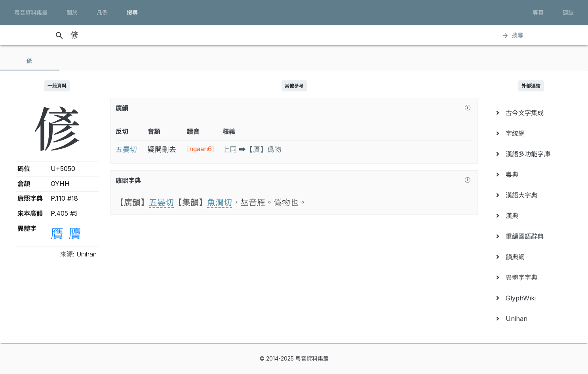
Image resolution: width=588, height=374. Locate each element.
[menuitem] (531, 113)
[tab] (30, 61)
